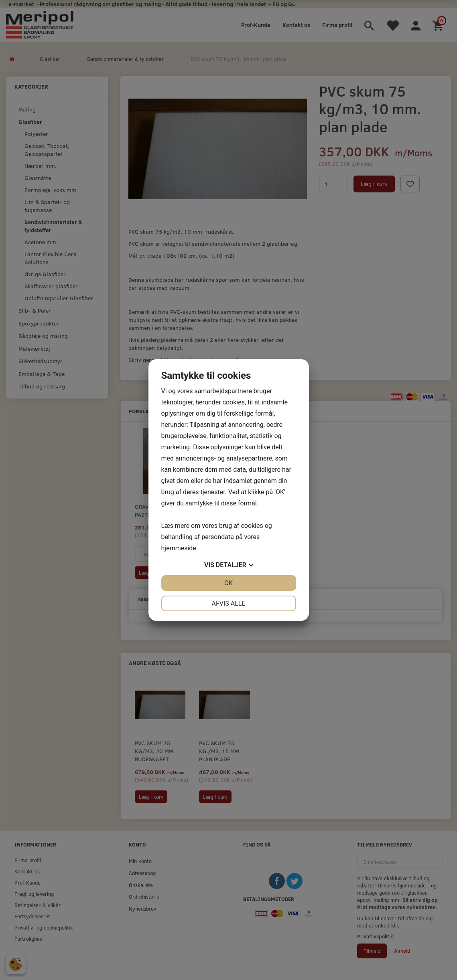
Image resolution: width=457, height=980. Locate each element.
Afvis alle (228, 603)
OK (228, 583)
